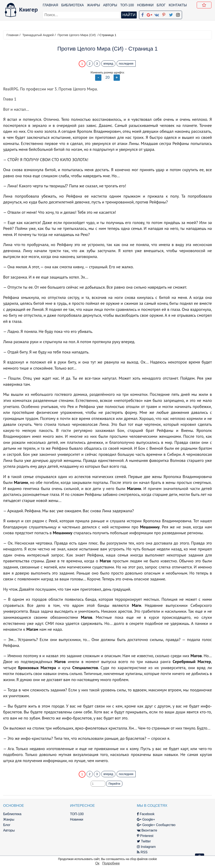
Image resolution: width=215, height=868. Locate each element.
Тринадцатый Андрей (38, 35)
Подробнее (111, 863)
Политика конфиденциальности (181, 819)
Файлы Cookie (167, 825)
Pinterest (113, 836)
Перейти (114, 784)
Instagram (114, 847)
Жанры (94, 5)
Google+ (114, 819)
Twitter (112, 841)
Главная (51, 5)
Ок (97, 863)
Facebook (114, 814)
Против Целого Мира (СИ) (77, 35)
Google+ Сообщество (124, 825)
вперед (108, 64)
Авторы (111, 5)
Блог (161, 5)
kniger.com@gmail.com (183, 814)
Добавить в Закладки (205, 6)
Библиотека (73, 5)
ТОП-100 (127, 5)
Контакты (178, 5)
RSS (110, 852)
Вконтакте (115, 830)
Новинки (146, 5)
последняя (126, 64)
